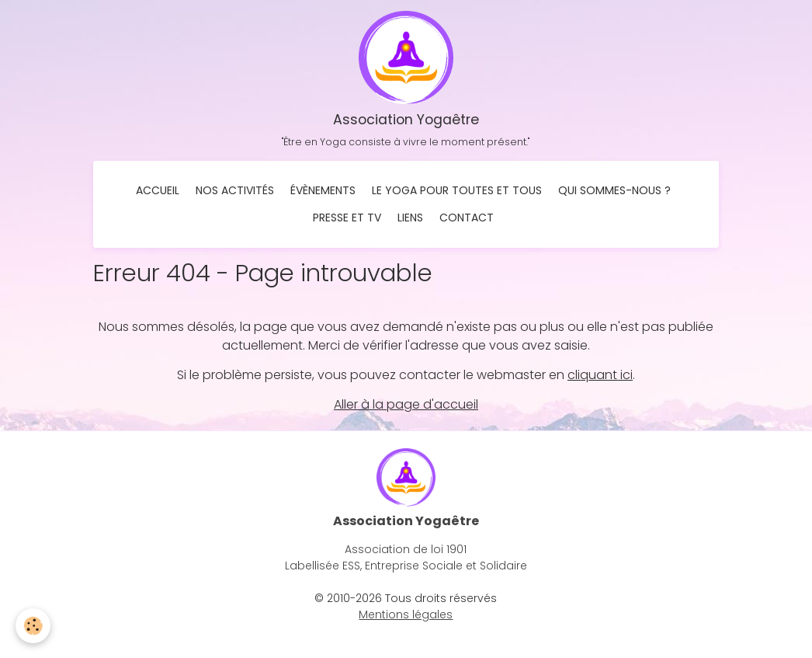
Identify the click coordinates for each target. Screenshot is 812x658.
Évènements (323, 190)
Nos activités (235, 190)
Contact (467, 218)
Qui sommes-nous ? (614, 190)
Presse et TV (347, 218)
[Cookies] (33, 626)
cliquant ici (600, 375)
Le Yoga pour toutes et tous (457, 190)
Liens (410, 218)
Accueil (158, 190)
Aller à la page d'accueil (406, 404)
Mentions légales (406, 614)
